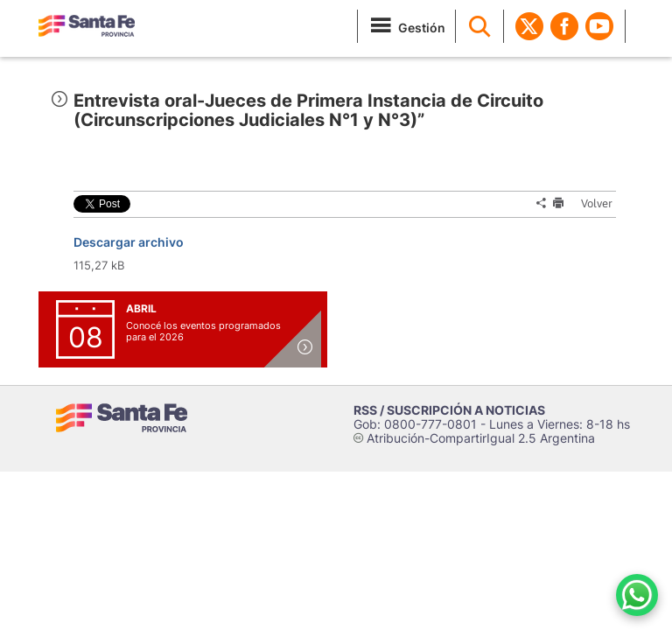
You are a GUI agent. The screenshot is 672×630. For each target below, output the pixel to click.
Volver (591, 203)
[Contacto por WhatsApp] (637, 595)
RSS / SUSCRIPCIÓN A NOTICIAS (449, 410)
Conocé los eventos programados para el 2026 (203, 331)
